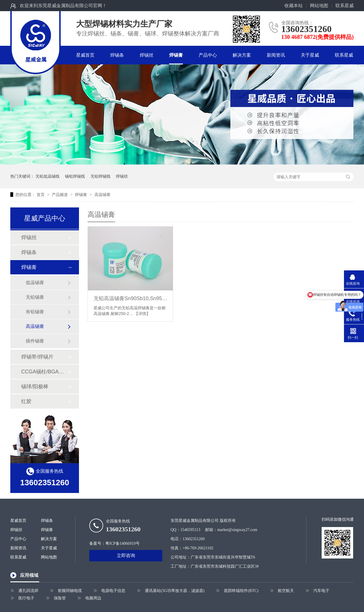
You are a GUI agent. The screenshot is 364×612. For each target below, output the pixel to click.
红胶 (26, 401)
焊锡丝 (147, 55)
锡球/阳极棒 (35, 387)
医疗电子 (26, 598)
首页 (41, 195)
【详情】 (142, 314)
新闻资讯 (276, 55)
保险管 (60, 598)
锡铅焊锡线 (75, 176)
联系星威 (345, 6)
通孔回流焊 (28, 591)
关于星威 (310, 55)
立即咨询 (126, 555)
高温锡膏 (102, 195)
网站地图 (319, 6)
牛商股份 (153, 543)
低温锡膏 (35, 283)
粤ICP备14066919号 (122, 543)
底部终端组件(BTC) (241, 591)
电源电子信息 (113, 591)
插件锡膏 (35, 341)
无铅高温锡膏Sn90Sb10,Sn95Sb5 (130, 298)
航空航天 (286, 591)
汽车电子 (321, 591)
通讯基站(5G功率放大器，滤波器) (175, 591)
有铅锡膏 (35, 312)
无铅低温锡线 (48, 176)
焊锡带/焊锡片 (37, 357)
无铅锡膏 (35, 297)
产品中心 (208, 55)
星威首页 (85, 55)
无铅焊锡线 (100, 176)
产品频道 (60, 195)
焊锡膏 (176, 55)
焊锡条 (117, 55)
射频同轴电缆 (70, 591)
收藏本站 (294, 6)
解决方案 (242, 55)
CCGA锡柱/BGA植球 (44, 372)
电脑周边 (93, 598)
